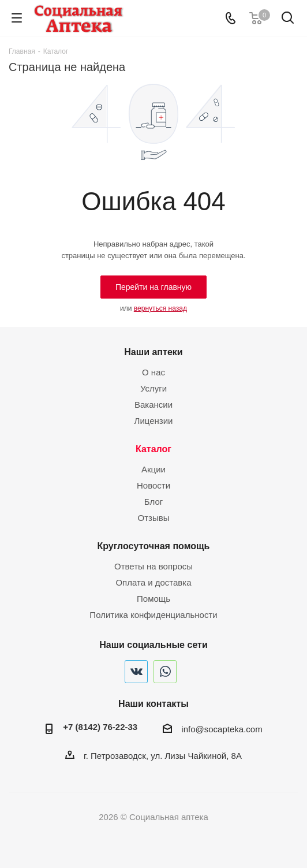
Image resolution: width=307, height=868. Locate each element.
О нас (153, 372)
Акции (153, 469)
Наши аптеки (153, 352)
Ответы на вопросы (153, 566)
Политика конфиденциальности (153, 615)
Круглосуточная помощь (154, 546)
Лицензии (154, 421)
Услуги (153, 388)
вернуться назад (160, 308)
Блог (153, 502)
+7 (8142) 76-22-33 (100, 727)
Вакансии (153, 405)
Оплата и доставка (153, 582)
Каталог (153, 449)
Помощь (153, 599)
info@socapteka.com (222, 729)
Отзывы (154, 518)
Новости (153, 485)
